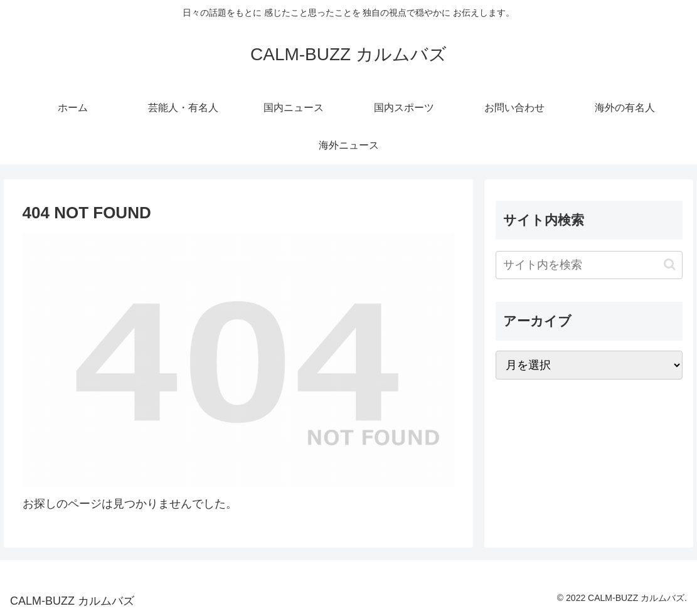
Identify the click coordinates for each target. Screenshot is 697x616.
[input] (589, 265)
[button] (670, 264)
